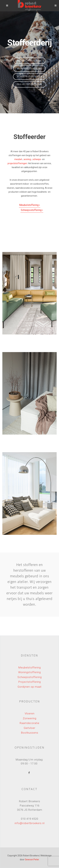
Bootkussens (30, 733)
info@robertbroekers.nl (30, 823)
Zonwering (30, 718)
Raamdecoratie (29, 723)
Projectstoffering (29, 84)
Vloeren (30, 713)
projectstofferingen (17, 163)
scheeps (37, 159)
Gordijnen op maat (30, 687)
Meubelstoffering (29, 61)
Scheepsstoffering (30, 76)
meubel (18, 159)
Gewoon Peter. (32, 860)
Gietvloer (29, 728)
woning (27, 159)
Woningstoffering (29, 69)
